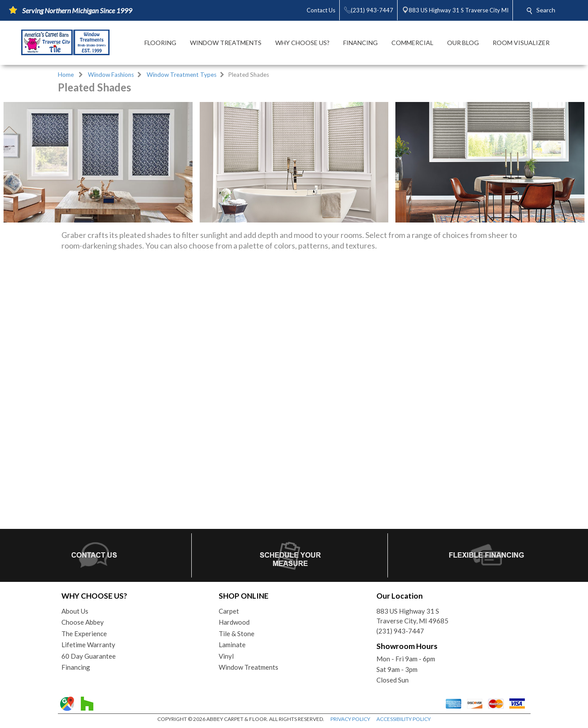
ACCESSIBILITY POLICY (404, 719)
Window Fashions (111, 75)
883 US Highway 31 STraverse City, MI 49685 (412, 616)
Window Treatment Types (182, 75)
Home (66, 75)
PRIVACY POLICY (350, 719)
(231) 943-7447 (400, 631)
